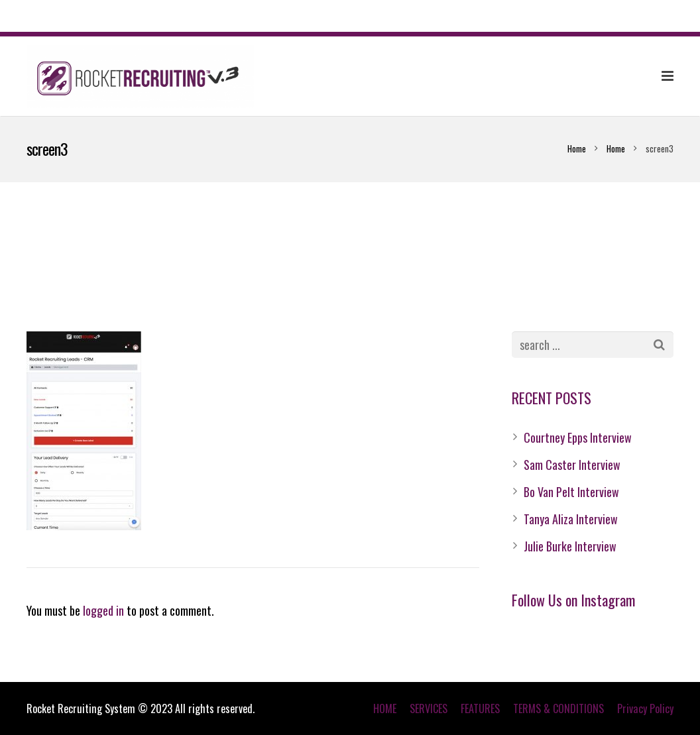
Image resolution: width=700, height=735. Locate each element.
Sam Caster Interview (572, 465)
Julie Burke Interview (570, 546)
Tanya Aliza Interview (571, 519)
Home (577, 148)
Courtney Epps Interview (578, 437)
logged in (103, 610)
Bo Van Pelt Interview (571, 492)
